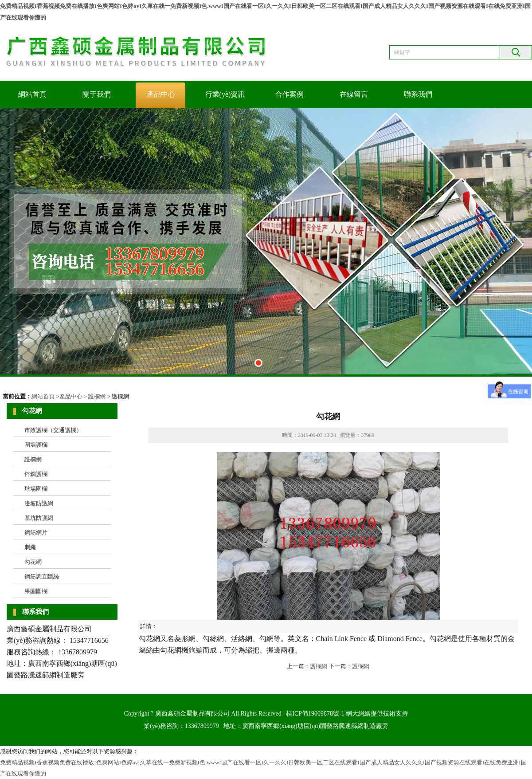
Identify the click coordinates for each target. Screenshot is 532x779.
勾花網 (33, 562)
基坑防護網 (39, 518)
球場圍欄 (36, 489)
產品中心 (161, 94)
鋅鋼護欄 (36, 474)
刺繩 (30, 547)
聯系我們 (418, 94)
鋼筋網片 (36, 533)
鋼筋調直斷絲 (42, 576)
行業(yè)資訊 (225, 94)
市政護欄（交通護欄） (53, 430)
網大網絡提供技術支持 (377, 714)
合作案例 (289, 94)
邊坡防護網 (39, 503)
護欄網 (97, 396)
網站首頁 (32, 94)
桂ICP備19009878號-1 (315, 714)
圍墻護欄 (36, 445)
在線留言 (354, 94)
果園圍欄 (36, 591)
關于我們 (97, 94)
